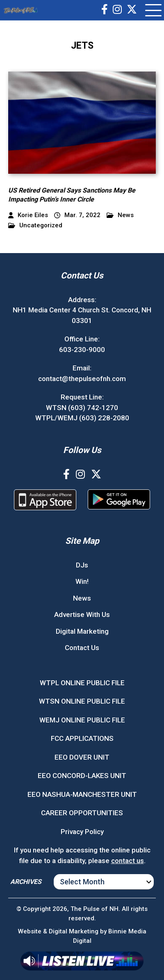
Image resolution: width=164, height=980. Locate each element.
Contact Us (82, 648)
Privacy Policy (82, 832)
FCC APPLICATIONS (82, 738)
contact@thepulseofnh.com (82, 379)
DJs (82, 565)
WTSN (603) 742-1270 (82, 408)
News (120, 215)
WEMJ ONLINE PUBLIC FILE (82, 720)
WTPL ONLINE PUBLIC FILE (82, 683)
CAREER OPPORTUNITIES (82, 813)
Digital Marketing (82, 631)
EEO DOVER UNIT (82, 757)
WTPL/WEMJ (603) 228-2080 (82, 418)
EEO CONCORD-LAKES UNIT (82, 776)
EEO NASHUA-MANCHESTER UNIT (82, 794)
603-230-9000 (82, 350)
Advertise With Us (82, 614)
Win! (82, 581)
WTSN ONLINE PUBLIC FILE (82, 701)
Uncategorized (35, 225)
